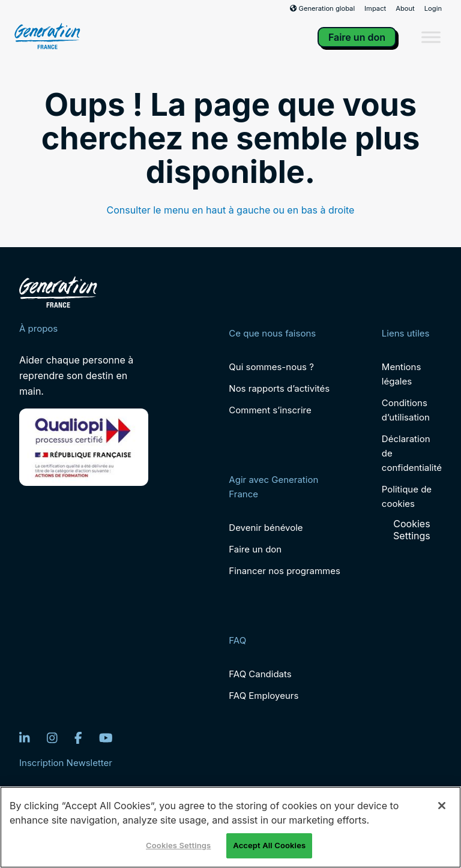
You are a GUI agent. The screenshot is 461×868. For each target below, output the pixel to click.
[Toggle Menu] (431, 37)
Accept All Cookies (269, 845)
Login (433, 8)
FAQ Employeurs (264, 696)
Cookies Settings (412, 530)
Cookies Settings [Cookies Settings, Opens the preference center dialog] (178, 845)
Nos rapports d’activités (279, 388)
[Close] (442, 806)
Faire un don (357, 37)
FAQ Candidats (260, 674)
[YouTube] (106, 738)
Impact (375, 8)
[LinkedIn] (25, 738)
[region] (230, 827)
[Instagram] (52, 738)
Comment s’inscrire (270, 410)
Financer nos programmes (285, 571)
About (405, 8)
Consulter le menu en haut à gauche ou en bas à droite (231, 210)
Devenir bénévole (266, 528)
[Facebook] (78, 738)
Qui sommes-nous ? (271, 367)
